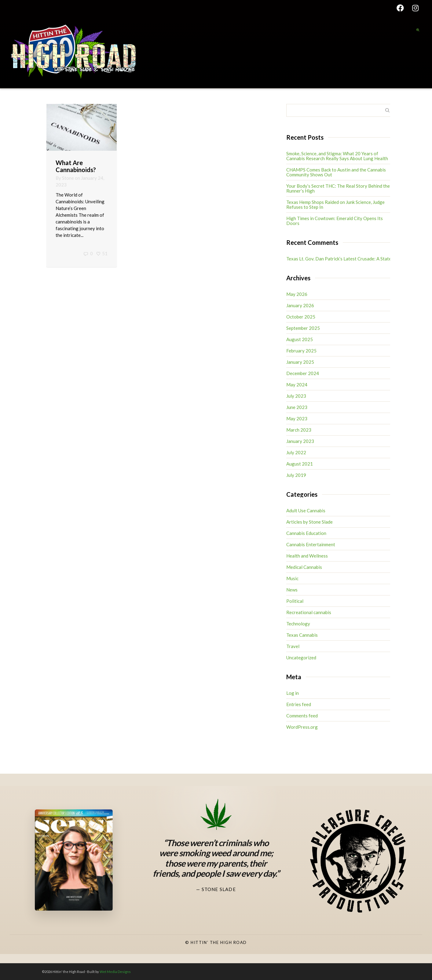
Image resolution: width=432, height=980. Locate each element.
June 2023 (297, 407)
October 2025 (301, 317)
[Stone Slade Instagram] (188, 912)
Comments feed (302, 716)
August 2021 (300, 464)
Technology (298, 624)
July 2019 (296, 475)
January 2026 (300, 305)
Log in (293, 693)
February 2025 (301, 351)
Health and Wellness (307, 556)
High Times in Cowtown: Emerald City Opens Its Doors (335, 221)
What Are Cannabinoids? (76, 166)
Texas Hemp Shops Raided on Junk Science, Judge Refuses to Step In (335, 204)
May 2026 (297, 294)
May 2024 (297, 385)
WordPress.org (302, 727)
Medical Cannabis (304, 567)
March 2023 (299, 430)
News (292, 590)
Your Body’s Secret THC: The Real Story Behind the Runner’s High (338, 188)
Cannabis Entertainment (311, 544)
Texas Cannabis (302, 635)
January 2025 (300, 362)
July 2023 (296, 396)
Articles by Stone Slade (309, 522)
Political (295, 601)
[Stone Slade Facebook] (216, 912)
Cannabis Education (306, 533)
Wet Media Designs (115, 972)
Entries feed (299, 704)
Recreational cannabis (309, 612)
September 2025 (303, 328)
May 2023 (297, 418)
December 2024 (303, 373)
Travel (293, 646)
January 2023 (300, 441)
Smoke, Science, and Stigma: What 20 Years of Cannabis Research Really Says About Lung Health (337, 156)
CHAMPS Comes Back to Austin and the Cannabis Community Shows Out (336, 172)
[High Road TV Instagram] (244, 912)
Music (292, 578)
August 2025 (300, 339)
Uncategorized (301, 658)
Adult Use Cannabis (306, 510)
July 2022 (296, 452)
